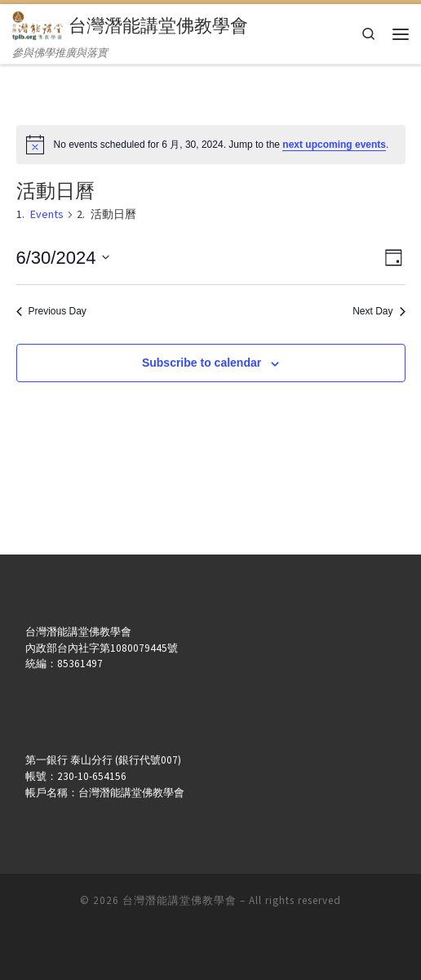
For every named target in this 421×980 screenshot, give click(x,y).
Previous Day (51, 311)
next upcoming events (334, 145)
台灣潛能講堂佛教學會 (179, 900)
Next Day (379, 311)
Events (47, 214)
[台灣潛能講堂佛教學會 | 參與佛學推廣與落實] (38, 24)
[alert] (211, 145)
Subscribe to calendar (202, 363)
